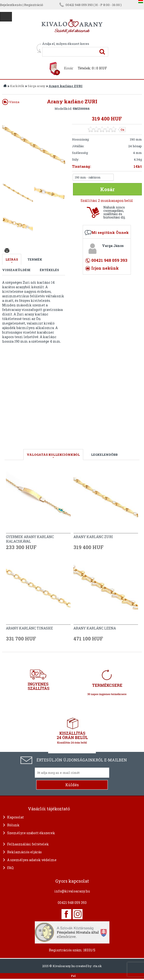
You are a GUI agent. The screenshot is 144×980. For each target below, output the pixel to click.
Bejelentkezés (11, 5)
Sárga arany (36, 86)
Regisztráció (34, 5)
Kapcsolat (15, 817)
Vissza (11, 102)
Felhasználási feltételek (28, 844)
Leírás (12, 259)
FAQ (10, 868)
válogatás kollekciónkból (53, 455)
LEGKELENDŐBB (104, 455)
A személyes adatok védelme (32, 860)
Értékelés (49, 270)
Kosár (69, 68)
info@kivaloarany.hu (72, 891)
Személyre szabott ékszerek (31, 833)
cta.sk (97, 966)
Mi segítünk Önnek (110, 232)
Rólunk (13, 825)
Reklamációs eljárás (24, 852)
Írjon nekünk (105, 268)
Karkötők (17, 86)
